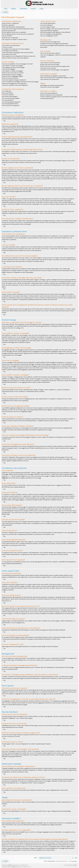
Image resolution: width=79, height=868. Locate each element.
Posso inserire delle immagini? (10, 97)
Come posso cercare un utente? (48, 68)
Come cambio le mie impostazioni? (11, 45)
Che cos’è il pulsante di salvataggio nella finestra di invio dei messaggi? (20, 82)
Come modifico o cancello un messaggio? (13, 66)
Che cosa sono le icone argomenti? (11, 105)
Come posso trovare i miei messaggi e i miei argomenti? (55, 70)
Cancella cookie (51, 861)
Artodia (75, 865)
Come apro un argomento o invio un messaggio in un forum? (17, 64)
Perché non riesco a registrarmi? (10, 38)
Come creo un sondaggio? (9, 69)
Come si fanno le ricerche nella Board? (50, 63)
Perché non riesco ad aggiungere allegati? (12, 76)
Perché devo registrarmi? (8, 25)
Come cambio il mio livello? (9, 54)
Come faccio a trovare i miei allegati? (50, 87)
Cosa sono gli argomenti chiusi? (10, 104)
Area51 (10, 834)
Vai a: (36, 858)
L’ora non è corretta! (7, 47)
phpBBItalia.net (15, 867)
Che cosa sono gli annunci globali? (11, 98)
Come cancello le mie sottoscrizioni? (50, 79)
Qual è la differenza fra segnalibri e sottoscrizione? (53, 76)
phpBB (10, 865)
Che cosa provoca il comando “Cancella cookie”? (15, 39)
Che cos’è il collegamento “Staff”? (49, 36)
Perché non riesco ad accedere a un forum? (13, 73)
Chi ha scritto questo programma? (49, 93)
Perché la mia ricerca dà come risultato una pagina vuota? (55, 66)
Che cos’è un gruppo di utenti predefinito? (51, 34)
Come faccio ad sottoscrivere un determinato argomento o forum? (57, 78)
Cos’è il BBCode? (7, 91)
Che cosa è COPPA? (7, 36)
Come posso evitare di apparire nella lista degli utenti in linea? (18, 29)
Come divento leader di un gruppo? (49, 31)
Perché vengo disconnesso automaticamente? (13, 27)
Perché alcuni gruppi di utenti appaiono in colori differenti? (55, 32)
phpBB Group (42, 823)
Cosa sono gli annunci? (8, 100)
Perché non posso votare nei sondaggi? (12, 75)
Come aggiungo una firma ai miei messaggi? (13, 67)
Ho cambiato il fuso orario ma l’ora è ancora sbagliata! (16, 49)
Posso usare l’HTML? (8, 93)
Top (4, 121)
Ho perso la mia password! (9, 31)
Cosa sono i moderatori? (46, 25)
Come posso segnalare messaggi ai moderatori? (14, 80)
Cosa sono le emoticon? (8, 95)
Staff (45, 861)
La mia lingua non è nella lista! (10, 51)
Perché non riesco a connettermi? (10, 23)
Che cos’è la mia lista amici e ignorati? (50, 53)
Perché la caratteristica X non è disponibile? (51, 95)
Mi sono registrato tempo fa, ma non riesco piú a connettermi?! (18, 34)
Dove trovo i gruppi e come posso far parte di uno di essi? (55, 29)
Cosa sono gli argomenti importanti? (11, 102)
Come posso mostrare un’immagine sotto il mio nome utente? (18, 53)
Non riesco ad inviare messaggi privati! (50, 42)
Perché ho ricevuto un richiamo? (10, 78)
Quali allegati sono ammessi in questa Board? (52, 85)
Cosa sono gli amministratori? (48, 23)
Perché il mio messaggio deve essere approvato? (14, 83)
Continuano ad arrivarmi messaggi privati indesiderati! (54, 44)
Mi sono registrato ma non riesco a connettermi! (14, 32)
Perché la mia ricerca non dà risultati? (50, 65)
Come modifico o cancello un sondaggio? (12, 71)
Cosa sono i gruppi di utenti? (48, 27)
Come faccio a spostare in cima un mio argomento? (15, 85)
